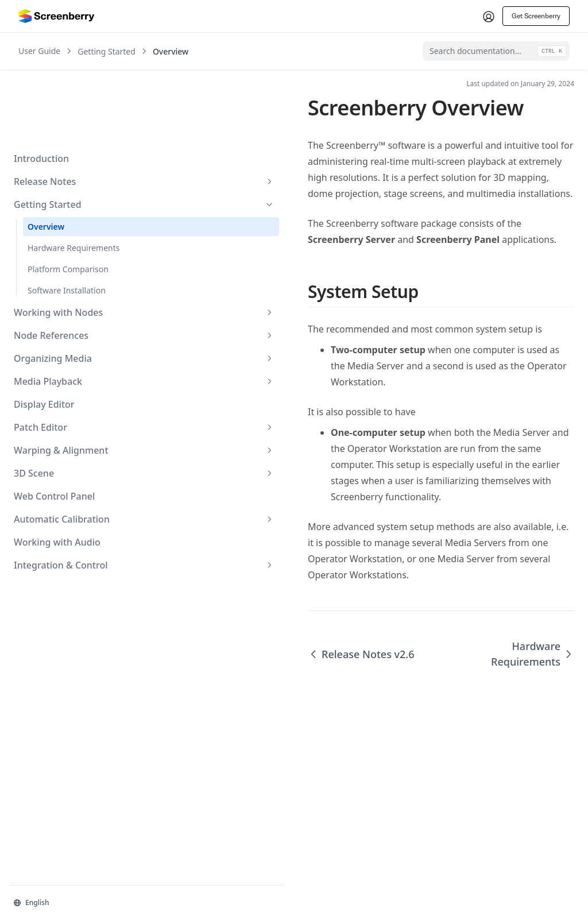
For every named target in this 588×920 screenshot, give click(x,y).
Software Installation (67, 221)
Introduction (41, 90)
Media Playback (71, 312)
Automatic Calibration (71, 450)
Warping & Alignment (71, 381)
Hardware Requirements (74, 179)
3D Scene (71, 404)
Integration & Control (71, 496)
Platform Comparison (68, 200)
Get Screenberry (536, 16)
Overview (46, 158)
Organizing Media (71, 289)
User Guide (39, 51)
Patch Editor (71, 358)
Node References (71, 266)
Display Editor (44, 335)
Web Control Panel (54, 427)
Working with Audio (57, 473)
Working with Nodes (71, 243)
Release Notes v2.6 (214, 566)
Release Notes (71, 113)
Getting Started (71, 136)
